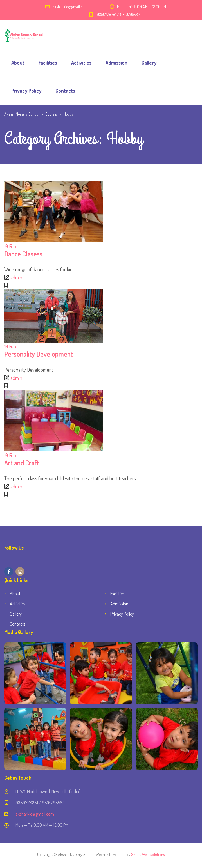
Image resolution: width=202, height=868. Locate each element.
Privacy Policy (26, 91)
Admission (116, 63)
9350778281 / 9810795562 (118, 14)
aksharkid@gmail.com (70, 7)
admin (16, 277)
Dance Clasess (23, 254)
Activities (81, 63)
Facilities (48, 63)
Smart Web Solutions (148, 854)
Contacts (65, 91)
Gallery (149, 63)
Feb (10, 246)
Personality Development (39, 354)
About (18, 63)
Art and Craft (22, 463)
